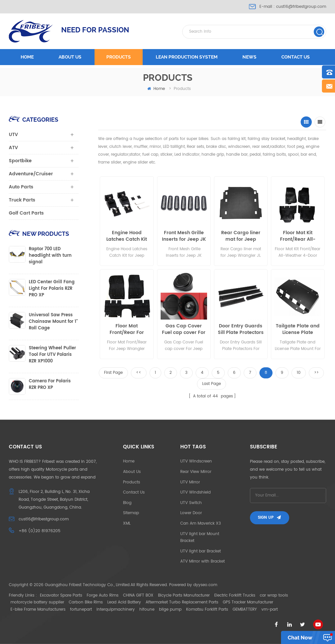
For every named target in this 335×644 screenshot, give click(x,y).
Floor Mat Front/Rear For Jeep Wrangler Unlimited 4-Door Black (127, 329)
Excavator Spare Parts (61, 595)
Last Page (212, 384)
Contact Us (134, 492)
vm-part (270, 609)
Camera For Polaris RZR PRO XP (50, 385)
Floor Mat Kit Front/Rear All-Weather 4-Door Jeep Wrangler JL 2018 (298, 236)
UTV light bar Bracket (201, 551)
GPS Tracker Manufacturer (248, 602)
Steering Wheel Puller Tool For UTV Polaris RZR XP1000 (52, 355)
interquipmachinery (116, 609)
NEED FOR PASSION (95, 30)
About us (70, 57)
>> (316, 373)
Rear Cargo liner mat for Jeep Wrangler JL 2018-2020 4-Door (241, 236)
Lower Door (191, 513)
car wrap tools (274, 595)
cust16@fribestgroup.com (301, 7)
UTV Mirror (190, 482)
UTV (13, 135)
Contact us (296, 57)
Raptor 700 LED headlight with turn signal (50, 256)
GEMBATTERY (245, 609)
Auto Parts (21, 187)
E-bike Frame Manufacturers (38, 609)
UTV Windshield (195, 492)
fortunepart (81, 609)
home (156, 89)
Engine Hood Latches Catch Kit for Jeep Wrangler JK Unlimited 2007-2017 (127, 236)
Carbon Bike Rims (86, 602)
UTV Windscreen (196, 461)
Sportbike (20, 161)
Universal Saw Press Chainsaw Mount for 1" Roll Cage (53, 322)
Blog (127, 503)
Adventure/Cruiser (31, 174)
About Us (132, 472)
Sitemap (131, 513)
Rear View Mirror (196, 472)
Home (27, 57)
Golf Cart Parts (26, 213)
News (249, 57)
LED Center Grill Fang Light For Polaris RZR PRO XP (52, 289)
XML (127, 523)
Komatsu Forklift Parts (207, 609)
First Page (113, 373)
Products (119, 57)
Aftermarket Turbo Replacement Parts (182, 602)
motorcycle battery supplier (37, 602)
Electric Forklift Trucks (235, 595)
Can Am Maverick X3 (201, 523)
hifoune (147, 609)
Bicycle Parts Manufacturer (184, 595)
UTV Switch (191, 503)
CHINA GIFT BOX (138, 595)
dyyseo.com (205, 585)
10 (299, 373)
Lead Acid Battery (124, 602)
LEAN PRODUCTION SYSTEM (187, 57)
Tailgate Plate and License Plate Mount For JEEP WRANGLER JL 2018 (298, 329)
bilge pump (170, 609)
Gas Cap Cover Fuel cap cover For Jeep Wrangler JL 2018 (184, 329)
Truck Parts (22, 200)
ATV (13, 148)
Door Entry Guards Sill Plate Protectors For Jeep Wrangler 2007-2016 (241, 329)
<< (139, 373)
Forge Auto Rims (103, 595)
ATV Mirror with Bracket (203, 561)
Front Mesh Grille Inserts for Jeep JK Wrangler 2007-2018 (184, 236)
